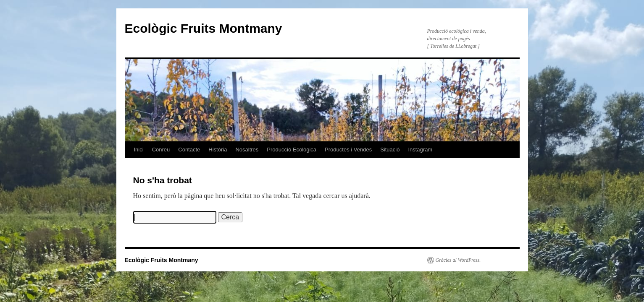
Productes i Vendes (348, 150)
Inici (139, 150)
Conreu (161, 150)
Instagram (420, 150)
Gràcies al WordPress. (458, 260)
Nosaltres (247, 150)
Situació (390, 150)
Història (218, 150)
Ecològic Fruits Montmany (204, 28)
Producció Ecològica (292, 150)
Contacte (189, 150)
